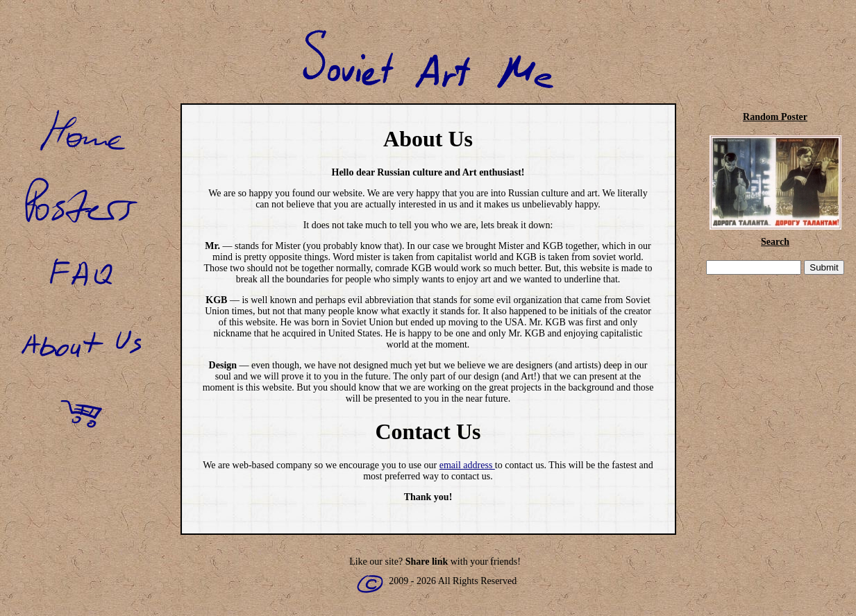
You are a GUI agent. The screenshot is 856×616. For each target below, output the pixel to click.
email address (467, 465)
